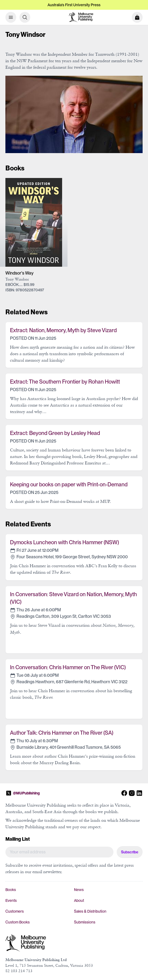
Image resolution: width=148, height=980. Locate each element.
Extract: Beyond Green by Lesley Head (55, 433)
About (79, 900)
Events (11, 900)
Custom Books (18, 922)
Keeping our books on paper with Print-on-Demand (69, 484)
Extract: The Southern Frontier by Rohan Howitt (65, 382)
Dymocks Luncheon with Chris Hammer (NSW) (64, 542)
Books (11, 890)
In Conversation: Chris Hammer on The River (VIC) (68, 667)
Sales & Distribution (90, 911)
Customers (15, 911)
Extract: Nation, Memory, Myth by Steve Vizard (63, 330)
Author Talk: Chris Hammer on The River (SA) (62, 733)
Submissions (85, 922)
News (79, 890)
